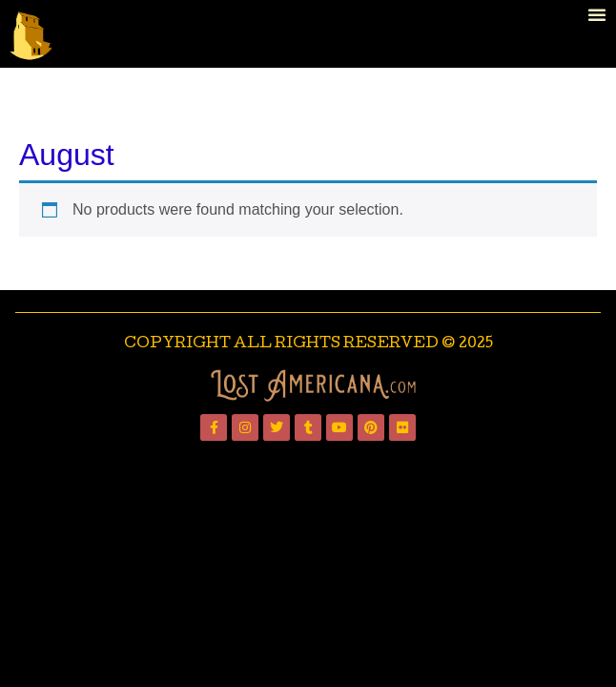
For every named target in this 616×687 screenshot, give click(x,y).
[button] (597, 14)
